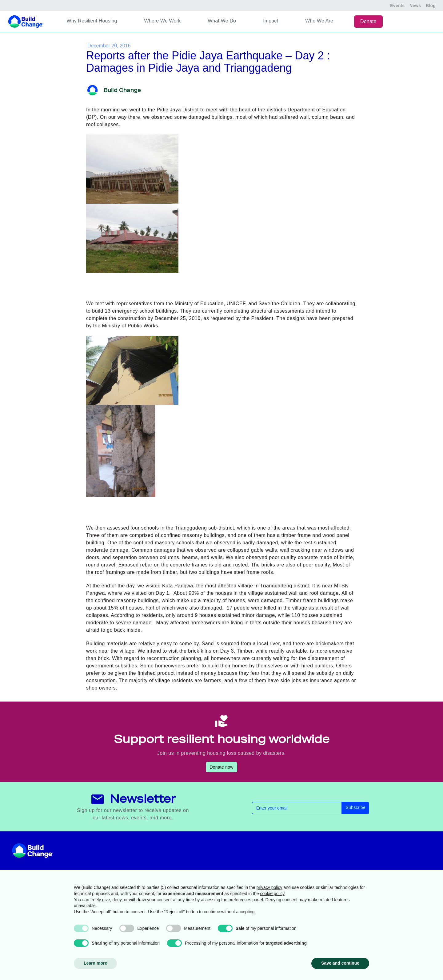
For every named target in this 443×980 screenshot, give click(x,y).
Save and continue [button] (340, 963)
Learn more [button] (95, 963)
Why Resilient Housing (92, 21)
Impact (271, 21)
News (415, 6)
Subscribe (355, 807)
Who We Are (319, 21)
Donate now (221, 767)
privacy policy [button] (269, 887)
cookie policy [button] (272, 894)
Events (397, 6)
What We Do (222, 21)
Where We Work (163, 21)
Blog (431, 6)
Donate (368, 21)
